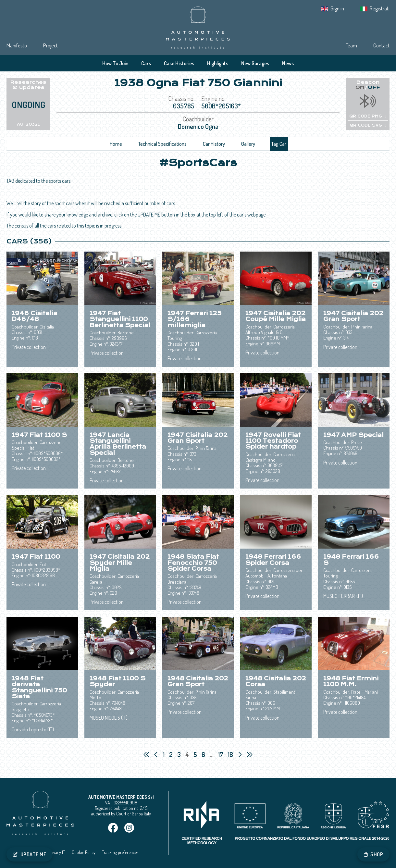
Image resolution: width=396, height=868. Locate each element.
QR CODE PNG (368, 116)
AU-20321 (28, 124)
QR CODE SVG (368, 125)
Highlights (218, 63)
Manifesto (17, 45)
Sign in (337, 8)
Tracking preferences (120, 852)
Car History (214, 144)
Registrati (380, 8)
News (288, 63)
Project (50, 45)
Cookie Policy (84, 852)
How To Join (115, 63)
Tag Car (279, 144)
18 (231, 754)
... (212, 754)
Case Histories (179, 63)
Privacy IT (57, 852)
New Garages (255, 63)
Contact (381, 45)
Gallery (248, 144)
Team (351, 45)
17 (221, 754)
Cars (146, 63)
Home (116, 144)
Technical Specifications (162, 144)
